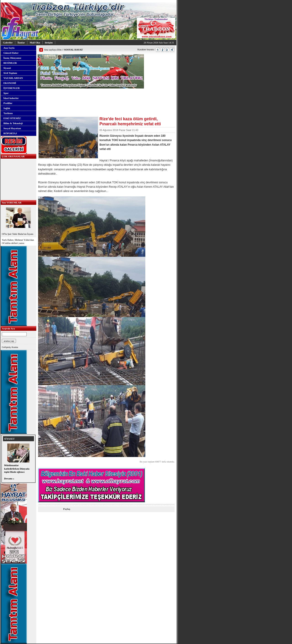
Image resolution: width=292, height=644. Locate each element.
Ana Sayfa (9, 48)
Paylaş (67, 509)
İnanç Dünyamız (12, 58)
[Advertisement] (91, 95)
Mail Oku (35, 43)
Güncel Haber (11, 53)
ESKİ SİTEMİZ (12, 118)
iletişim (49, 43)
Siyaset (7, 68)
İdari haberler (11, 98)
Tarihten (8, 113)
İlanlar (21, 43)
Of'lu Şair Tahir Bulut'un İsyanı (18, 221)
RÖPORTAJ (10, 133)
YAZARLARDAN (13, 78)
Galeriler (8, 43)
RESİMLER (10, 63)
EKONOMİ (10, 83)
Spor (6, 93)
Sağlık (7, 108)
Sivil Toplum (10, 73)
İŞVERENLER (12, 88)
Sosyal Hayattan (12, 128)
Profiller (8, 103)
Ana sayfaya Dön (53, 50)
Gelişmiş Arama (10, 347)
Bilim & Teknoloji (13, 123)
